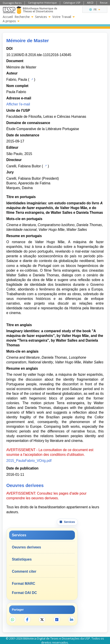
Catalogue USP (72, 3)
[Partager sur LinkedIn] (72, 620)
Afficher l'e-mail (18, 104)
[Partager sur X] (42, 620)
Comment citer (24, 571)
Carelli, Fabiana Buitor (23, 166)
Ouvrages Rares (12, 3)
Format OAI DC (24, 593)
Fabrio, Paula (17, 80)
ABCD (90, 3)
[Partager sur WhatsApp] (13, 620)
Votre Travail (63, 17)
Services (43, 17)
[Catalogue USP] (32, 79)
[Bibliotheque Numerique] (19, 10)
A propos (11, 21)
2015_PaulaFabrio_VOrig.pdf (29, 461)
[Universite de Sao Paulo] (9, 10)
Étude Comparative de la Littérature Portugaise (43, 129)
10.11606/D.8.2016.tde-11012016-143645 (39, 55)
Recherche (24, 17)
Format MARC (23, 584)
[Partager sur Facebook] (27, 620)
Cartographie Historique (42, 3)
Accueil (8, 17)
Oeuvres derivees (26, 547)
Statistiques (22, 559)
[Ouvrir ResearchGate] (57, 620)
